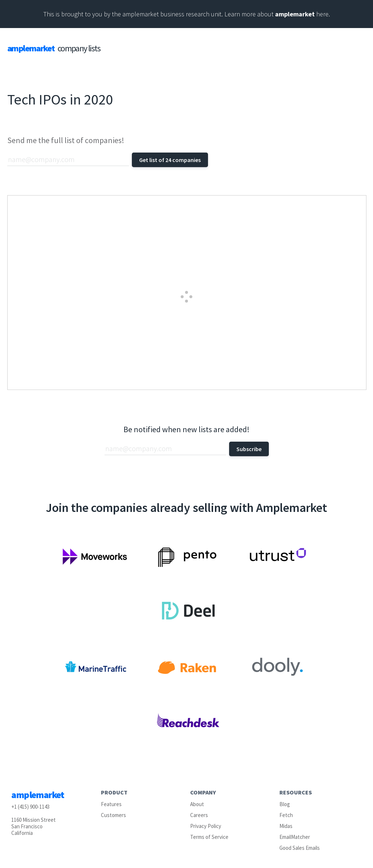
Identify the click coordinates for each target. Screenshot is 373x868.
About (197, 804)
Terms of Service (209, 837)
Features (111, 804)
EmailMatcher (295, 837)
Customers (113, 815)
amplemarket (295, 14)
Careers (199, 815)
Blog (285, 804)
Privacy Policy (206, 826)
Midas (286, 826)
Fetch (286, 815)
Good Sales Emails (300, 848)
